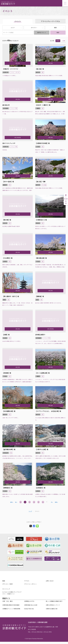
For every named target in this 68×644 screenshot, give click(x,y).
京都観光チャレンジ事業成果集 (11, 609)
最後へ (56, 502)
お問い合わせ (50, 581)
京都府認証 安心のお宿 (31, 605)
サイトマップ (6, 589)
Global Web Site (29, 609)
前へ (16, 502)
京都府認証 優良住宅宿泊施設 (11, 605)
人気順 (63, 41)
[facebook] (34, 526)
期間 (55, 28)
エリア (13, 28)
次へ (52, 502)
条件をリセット (42, 33)
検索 (58, 33)
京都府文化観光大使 (52, 609)
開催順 (58, 41)
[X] (31, 526)
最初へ (12, 502)
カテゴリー (34, 28)
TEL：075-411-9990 (34, 632)
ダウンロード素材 (8, 584)
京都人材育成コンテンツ (53, 605)
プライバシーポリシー (30, 584)
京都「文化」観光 (8, 601)
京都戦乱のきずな (29, 601)
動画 (4, 581)
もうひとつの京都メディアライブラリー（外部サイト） (12, 593)
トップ (30, 511)
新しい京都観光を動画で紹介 (54, 601)
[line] (37, 526)
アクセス (27, 581)
